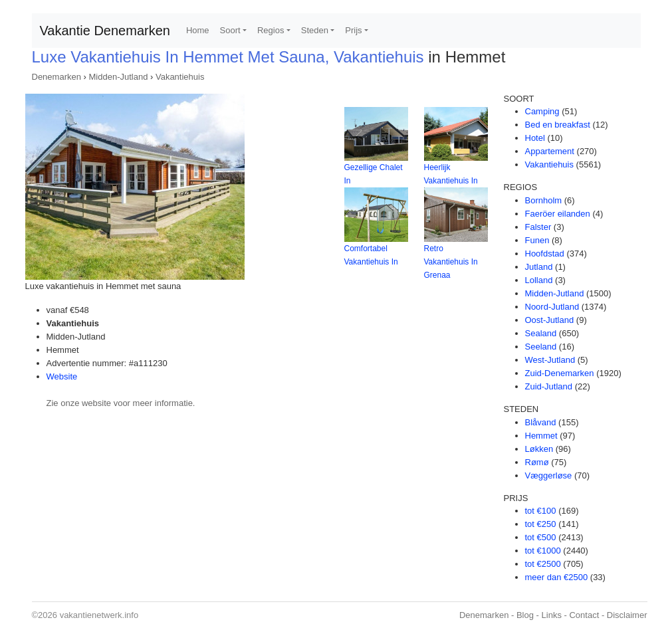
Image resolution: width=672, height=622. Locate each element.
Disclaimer (627, 615)
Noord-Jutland (552, 307)
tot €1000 (543, 551)
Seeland (541, 347)
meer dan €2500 (557, 577)
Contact (584, 615)
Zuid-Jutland (549, 386)
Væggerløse (549, 475)
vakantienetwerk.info (99, 615)
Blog (525, 615)
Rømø (537, 462)
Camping (542, 111)
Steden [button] (315, 30)
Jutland (539, 267)
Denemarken (56, 77)
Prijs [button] (353, 30)
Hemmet (541, 436)
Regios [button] (271, 30)
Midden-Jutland (119, 77)
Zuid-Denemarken (560, 373)
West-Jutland (550, 360)
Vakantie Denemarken (105, 31)
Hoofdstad (545, 254)
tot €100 (541, 511)
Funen (537, 240)
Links (552, 615)
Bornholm (544, 200)
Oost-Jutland (550, 320)
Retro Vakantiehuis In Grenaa (451, 262)
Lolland (539, 280)
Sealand (541, 333)
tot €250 (541, 524)
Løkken (539, 449)
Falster (538, 227)
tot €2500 (543, 564)
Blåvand (541, 422)
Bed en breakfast (558, 125)
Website (62, 376)
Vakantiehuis (180, 77)
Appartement (550, 151)
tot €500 (541, 537)
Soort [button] (230, 30)
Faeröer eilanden (558, 214)
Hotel (535, 138)
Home (198, 30)
